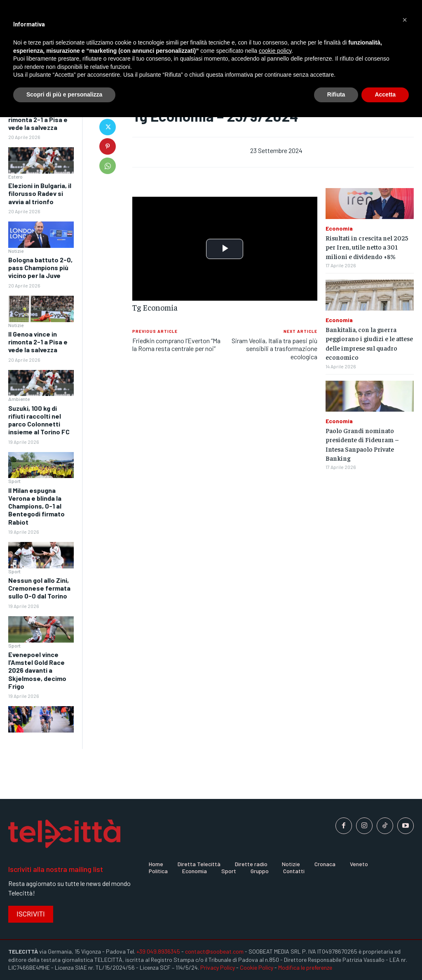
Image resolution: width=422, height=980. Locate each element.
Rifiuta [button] (336, 94)
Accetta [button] (385, 94)
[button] (405, 20)
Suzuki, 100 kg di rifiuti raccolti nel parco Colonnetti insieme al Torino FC (39, 420)
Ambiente (19, 399)
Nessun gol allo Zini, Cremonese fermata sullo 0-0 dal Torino (39, 588)
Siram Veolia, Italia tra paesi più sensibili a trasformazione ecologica (274, 348)
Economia (339, 229)
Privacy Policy (218, 967)
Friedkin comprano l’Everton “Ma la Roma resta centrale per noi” (176, 344)
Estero (15, 177)
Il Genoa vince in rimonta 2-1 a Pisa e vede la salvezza (38, 119)
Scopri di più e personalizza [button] (64, 94)
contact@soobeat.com (214, 951)
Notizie (16, 251)
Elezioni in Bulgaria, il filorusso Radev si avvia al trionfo (40, 193)
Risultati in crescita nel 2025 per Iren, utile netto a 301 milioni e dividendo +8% (367, 247)
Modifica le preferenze (305, 967)
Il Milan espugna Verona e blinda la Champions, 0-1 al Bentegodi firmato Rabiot (36, 506)
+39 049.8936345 (158, 951)
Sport (14, 481)
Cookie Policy (257, 967)
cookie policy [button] (275, 51)
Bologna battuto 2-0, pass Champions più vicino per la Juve (40, 267)
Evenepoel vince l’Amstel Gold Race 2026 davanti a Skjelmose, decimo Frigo (37, 670)
